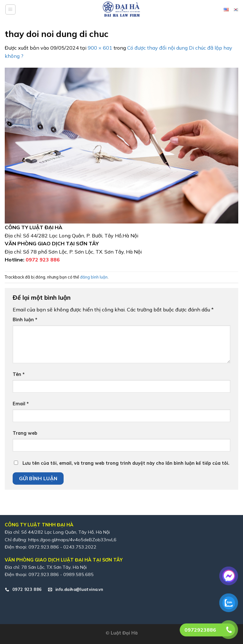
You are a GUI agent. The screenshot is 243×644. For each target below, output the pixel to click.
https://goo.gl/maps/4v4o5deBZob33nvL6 (72, 540)
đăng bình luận (94, 277)
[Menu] (10, 9)
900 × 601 (100, 48)
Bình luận (25, 320)
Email (21, 404)
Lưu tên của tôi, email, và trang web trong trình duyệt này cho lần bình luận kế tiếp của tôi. (126, 463)
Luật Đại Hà (124, 633)
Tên (19, 374)
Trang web (25, 433)
